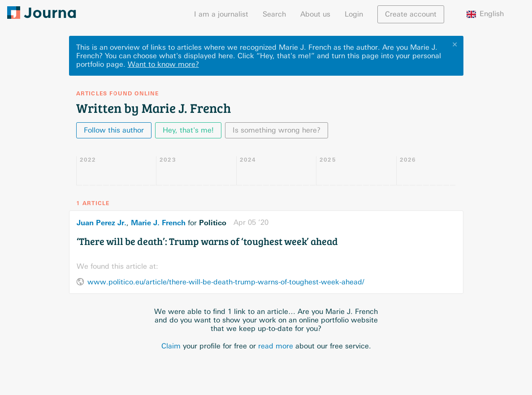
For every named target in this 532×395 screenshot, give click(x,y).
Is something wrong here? (277, 130)
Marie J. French (158, 223)
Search (274, 14)
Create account (411, 14)
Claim (171, 346)
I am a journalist (221, 14)
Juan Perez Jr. (102, 223)
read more (276, 346)
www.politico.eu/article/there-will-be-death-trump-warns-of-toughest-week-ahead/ (226, 282)
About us (315, 14)
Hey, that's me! (188, 130)
